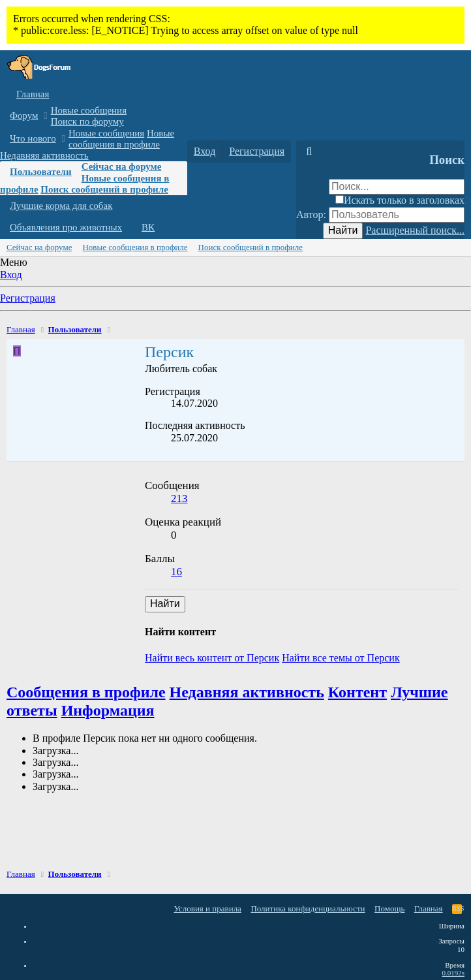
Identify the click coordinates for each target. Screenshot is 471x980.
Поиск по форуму (87, 121)
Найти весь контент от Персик (212, 658)
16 (176, 572)
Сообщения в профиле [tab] (86, 692)
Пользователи (41, 172)
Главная (33, 94)
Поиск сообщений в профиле (104, 189)
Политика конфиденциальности (308, 909)
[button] (45, 116)
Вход (11, 275)
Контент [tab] (357, 692)
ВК (148, 227)
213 (179, 498)
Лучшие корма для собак (61, 206)
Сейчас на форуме (122, 166)
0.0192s (453, 973)
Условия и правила (207, 909)
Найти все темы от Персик (341, 658)
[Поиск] (309, 151)
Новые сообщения (89, 110)
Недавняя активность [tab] (247, 692)
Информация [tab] (108, 710)
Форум (24, 116)
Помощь (389, 909)
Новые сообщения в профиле (121, 139)
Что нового (33, 138)
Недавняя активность (44, 155)
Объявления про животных (66, 227)
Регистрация (28, 298)
